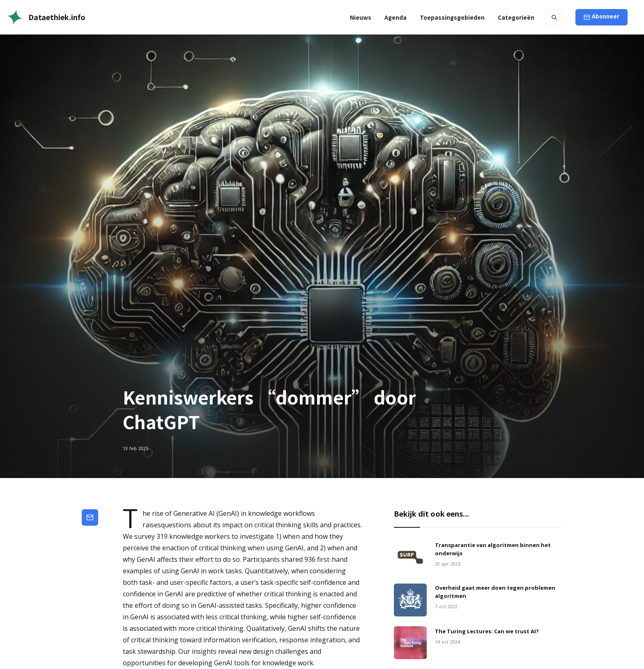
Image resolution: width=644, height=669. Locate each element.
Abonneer (606, 16)
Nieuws (361, 17)
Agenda (396, 17)
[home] (46, 17)
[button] (452, 17)
